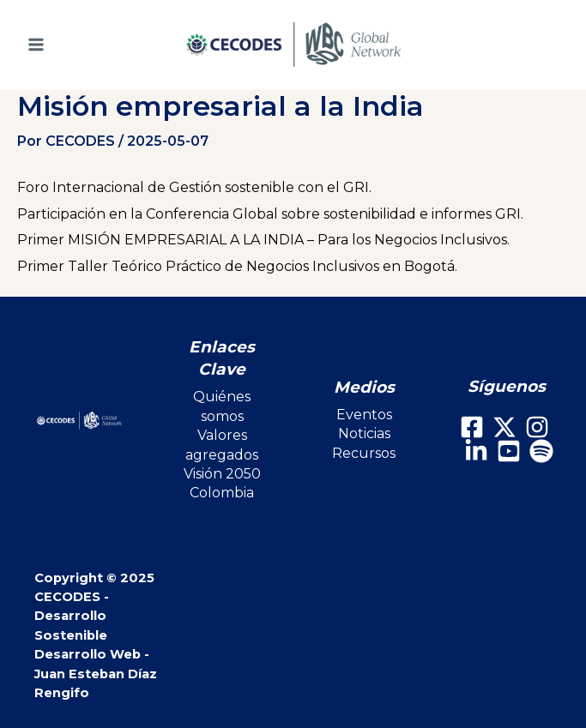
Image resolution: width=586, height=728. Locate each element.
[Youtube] (509, 451)
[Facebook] (472, 427)
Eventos (364, 415)
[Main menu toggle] (60, 45)
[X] (504, 427)
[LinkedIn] (476, 451)
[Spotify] (541, 451)
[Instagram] (537, 427)
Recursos (364, 453)
